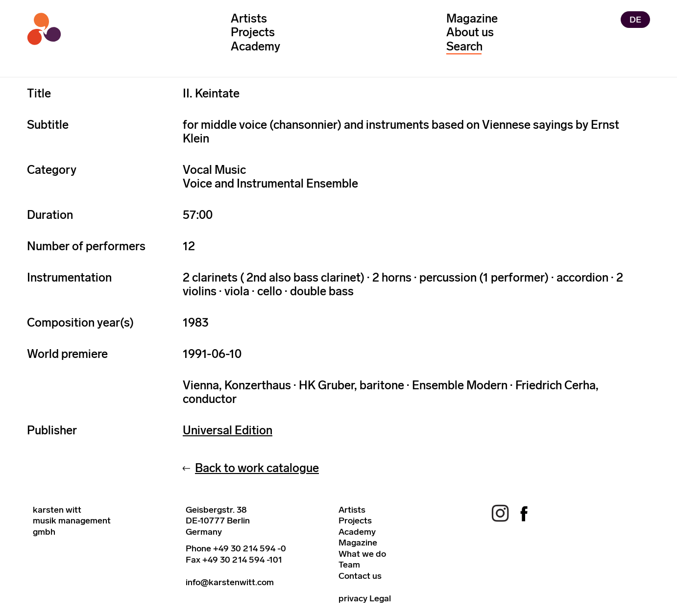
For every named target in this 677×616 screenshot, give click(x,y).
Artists (249, 18)
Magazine (472, 18)
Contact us (360, 576)
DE (635, 20)
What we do (362, 554)
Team (349, 565)
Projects (253, 32)
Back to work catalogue (257, 468)
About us (470, 32)
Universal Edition (228, 430)
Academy (255, 46)
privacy (353, 598)
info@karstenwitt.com (230, 582)
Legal (380, 598)
